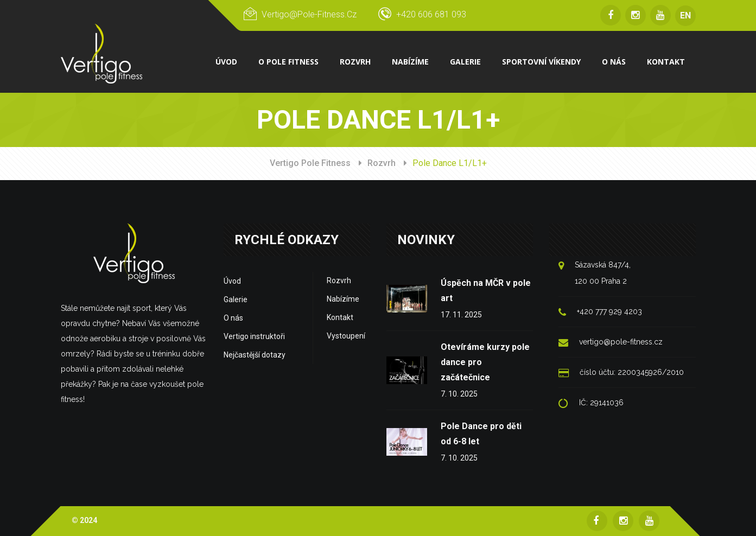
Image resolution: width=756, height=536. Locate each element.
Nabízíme (343, 299)
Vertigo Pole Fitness (310, 163)
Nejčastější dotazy (255, 355)
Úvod (232, 281)
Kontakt (340, 317)
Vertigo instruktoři (254, 336)
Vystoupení (346, 336)
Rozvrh (382, 163)
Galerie (236, 299)
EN (685, 15)
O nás (233, 318)
